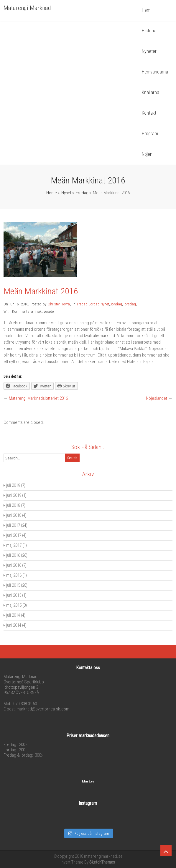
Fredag (82, 193)
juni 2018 (14, 515)
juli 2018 (13, 505)
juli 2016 (13, 555)
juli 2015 (13, 585)
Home (52, 193)
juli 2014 (13, 615)
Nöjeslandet (157, 398)
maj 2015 (14, 605)
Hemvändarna (155, 72)
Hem (146, 10)
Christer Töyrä (59, 304)
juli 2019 (13, 485)
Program (150, 134)
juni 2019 (14, 495)
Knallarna (150, 92)
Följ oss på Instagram (89, 833)
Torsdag (129, 304)
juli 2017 (13, 525)
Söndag (116, 304)
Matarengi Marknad (27, 8)
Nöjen (147, 154)
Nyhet (66, 193)
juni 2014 (14, 625)
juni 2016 (14, 565)
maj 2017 (14, 545)
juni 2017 (14, 535)
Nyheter (149, 51)
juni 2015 (14, 595)
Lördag (94, 304)
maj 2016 (14, 575)
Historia (149, 31)
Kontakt (149, 113)
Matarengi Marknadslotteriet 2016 (38, 398)
